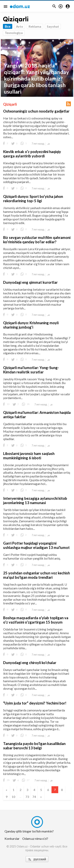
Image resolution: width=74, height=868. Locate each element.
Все (8, 26)
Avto (20, 26)
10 (13, 797)
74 (34, 797)
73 (27, 797)
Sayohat (53, 26)
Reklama (35, 26)
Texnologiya (14, 33)
